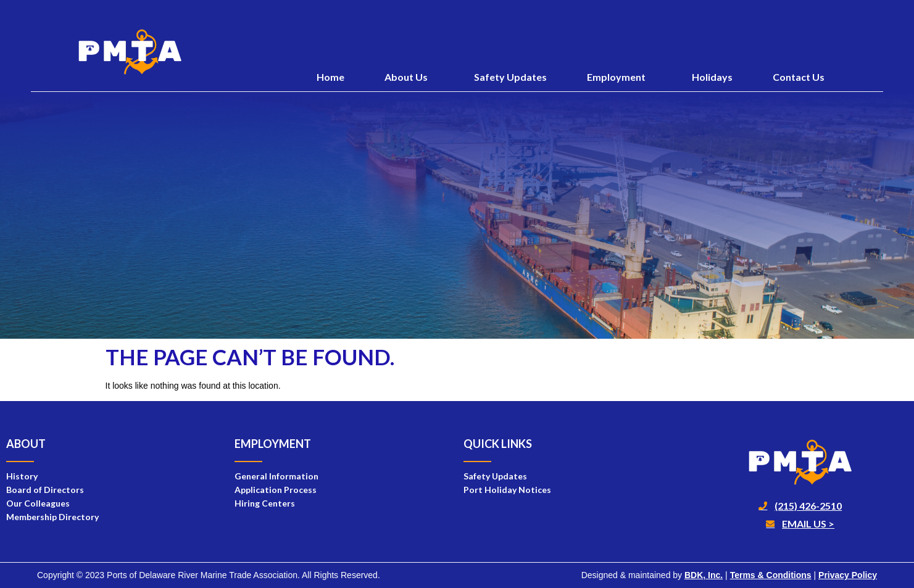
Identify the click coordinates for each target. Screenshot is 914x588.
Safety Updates (510, 77)
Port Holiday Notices (507, 490)
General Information (276, 476)
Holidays (712, 77)
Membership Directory (52, 517)
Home (330, 77)
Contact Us (799, 77)
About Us (409, 77)
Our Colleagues (38, 503)
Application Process (276, 490)
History (22, 476)
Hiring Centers (265, 503)
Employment (619, 77)
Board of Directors (45, 490)
